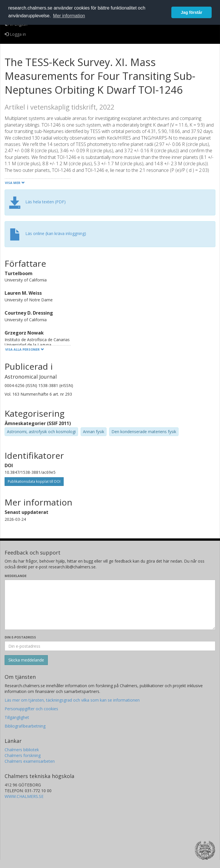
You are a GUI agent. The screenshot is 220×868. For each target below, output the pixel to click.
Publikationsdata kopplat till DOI (34, 481)
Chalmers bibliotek (22, 750)
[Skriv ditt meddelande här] (110, 605)
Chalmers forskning (23, 755)
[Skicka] (26, 660)
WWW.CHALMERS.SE (24, 796)
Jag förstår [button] (191, 12)
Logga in (15, 34)
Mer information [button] (69, 16)
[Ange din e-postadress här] (110, 646)
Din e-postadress (20, 637)
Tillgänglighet (17, 717)
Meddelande (16, 576)
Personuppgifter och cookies (31, 709)
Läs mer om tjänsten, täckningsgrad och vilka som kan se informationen (72, 700)
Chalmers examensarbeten (30, 761)
